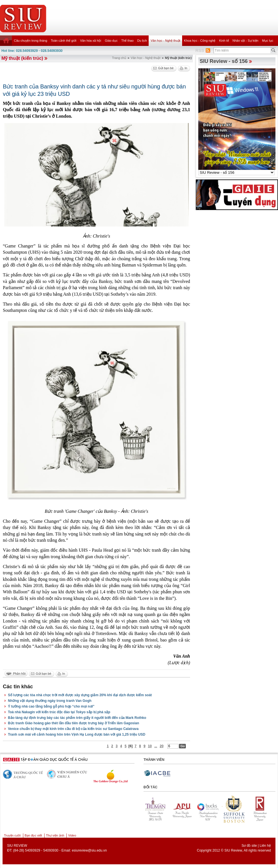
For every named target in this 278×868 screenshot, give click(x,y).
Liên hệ (265, 846)
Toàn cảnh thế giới (64, 41)
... (156, 746)
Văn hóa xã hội (90, 41)
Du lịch (142, 41)
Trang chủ (119, 58)
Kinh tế (224, 41)
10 (150, 746)
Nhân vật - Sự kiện (246, 41)
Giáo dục (111, 41)
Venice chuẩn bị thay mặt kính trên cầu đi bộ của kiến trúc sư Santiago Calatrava (73, 729)
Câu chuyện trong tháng (30, 41)
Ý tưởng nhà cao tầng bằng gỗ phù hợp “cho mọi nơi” (51, 706)
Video (72, 835)
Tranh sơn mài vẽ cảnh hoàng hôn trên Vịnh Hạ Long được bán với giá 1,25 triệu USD (77, 734)
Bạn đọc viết (33, 835)
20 (162, 746)
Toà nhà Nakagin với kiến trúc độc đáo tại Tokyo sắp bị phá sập (59, 712)
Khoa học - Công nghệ (200, 41)
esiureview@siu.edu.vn (89, 850)
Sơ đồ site (249, 846)
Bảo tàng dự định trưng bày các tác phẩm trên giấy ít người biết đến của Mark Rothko (77, 718)
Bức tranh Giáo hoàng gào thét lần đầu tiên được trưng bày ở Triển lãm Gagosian (73, 723)
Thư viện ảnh (55, 835)
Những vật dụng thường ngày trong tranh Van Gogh (50, 701)
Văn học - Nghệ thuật (166, 41)
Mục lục (268, 41)
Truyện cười (12, 835)
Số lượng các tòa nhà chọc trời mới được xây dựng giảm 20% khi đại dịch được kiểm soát (80, 695)
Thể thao (127, 41)
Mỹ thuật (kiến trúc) (22, 58)
